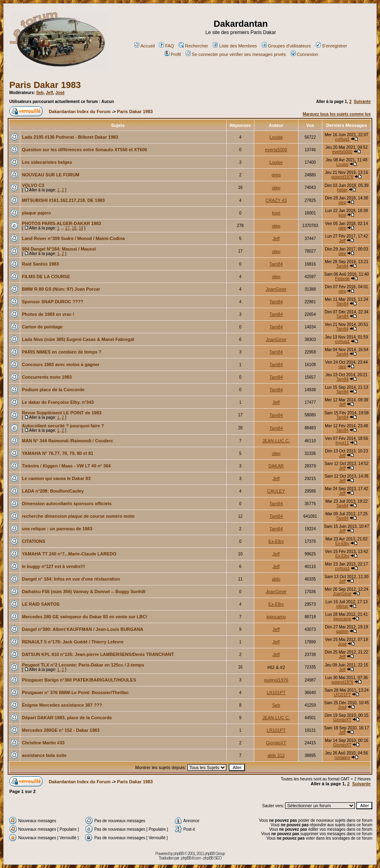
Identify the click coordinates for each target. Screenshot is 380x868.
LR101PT (276, 692)
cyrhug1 (342, 139)
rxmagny (342, 758)
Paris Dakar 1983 (45, 85)
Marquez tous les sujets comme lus (337, 114)
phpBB (179, 854)
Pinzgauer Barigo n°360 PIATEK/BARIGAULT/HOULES (79, 680)
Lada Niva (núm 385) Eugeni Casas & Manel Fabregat (78, 339)
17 (68, 228)
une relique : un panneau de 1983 (57, 529)
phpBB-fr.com (191, 858)
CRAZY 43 (276, 200)
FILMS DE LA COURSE (46, 276)
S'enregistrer (332, 46)
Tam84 (276, 264)
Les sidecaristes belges (47, 162)
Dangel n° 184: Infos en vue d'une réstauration (71, 579)
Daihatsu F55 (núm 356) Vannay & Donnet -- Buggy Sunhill (84, 592)
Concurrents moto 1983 (47, 377)
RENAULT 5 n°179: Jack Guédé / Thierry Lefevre (73, 642)
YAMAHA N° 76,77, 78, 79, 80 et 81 (58, 453)
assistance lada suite (44, 755)
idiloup (342, 606)
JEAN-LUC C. (276, 441)
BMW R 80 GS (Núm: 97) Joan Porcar (61, 289)
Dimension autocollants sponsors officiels (67, 504)
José (60, 93)
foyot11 (342, 443)
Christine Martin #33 (43, 743)
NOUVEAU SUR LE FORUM (51, 175)
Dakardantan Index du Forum (79, 111)
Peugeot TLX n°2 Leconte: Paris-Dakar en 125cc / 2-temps (83, 665)
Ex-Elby (276, 541)
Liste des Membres (235, 46)
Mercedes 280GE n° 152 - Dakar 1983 (61, 730)
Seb (40, 93)
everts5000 (276, 150)
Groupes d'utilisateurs (287, 46)
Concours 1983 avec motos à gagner (61, 364)
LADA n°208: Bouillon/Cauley (53, 491)
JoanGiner (276, 289)
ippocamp (276, 617)
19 (81, 228)
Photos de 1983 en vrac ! (48, 314)
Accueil (144, 46)
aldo (276, 579)
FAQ (166, 46)
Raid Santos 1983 (40, 264)
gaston (342, 631)
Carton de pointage (42, 327)
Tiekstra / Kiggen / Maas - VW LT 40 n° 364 (66, 466)
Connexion (305, 54)
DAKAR (276, 466)
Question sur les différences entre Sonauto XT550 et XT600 (85, 150)
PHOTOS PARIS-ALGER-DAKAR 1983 (61, 223)
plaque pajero (36, 213)
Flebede (342, 279)
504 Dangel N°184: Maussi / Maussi (59, 249)
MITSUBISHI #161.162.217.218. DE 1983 (63, 200)
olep (276, 188)
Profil (173, 54)
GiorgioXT (342, 720)
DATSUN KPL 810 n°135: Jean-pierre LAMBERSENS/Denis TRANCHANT (98, 654)
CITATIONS (34, 541)
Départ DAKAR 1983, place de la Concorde (67, 718)
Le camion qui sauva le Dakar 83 (56, 478)
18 (74, 228)
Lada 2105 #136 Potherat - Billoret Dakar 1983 (70, 137)
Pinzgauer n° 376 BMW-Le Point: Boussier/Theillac (75, 692)
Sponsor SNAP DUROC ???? (53, 302)
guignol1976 (342, 177)
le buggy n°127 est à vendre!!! (54, 566)
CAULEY (276, 491)
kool (276, 213)
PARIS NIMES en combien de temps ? (62, 352)
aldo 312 (276, 755)
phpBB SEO (212, 858)
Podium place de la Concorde (53, 390)
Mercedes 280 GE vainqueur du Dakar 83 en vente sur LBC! (85, 617)
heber (342, 190)
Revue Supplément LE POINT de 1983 (62, 413)
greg (276, 175)
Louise (276, 137)
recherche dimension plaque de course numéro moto (78, 516)
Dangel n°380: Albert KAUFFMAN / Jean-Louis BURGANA (83, 629)
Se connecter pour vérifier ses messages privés (236, 54)
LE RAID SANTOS (41, 604)
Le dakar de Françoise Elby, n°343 (58, 402)
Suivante (362, 102)
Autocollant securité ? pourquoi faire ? (63, 426)
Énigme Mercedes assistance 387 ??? (62, 705)
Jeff (49, 93)
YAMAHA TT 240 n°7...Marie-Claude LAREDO (69, 554)
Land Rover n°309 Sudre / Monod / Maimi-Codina (73, 238)
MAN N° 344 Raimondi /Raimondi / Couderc (68, 441)
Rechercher (193, 46)
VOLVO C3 (33, 185)
